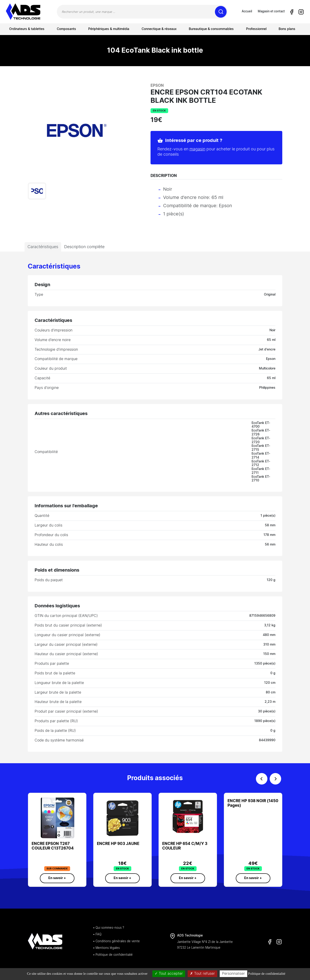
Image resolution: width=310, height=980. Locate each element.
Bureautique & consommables (211, 29)
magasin (197, 149)
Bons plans (287, 29)
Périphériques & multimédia (109, 29)
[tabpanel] (155, 508)
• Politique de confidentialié (113, 955)
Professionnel (256, 29)
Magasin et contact (271, 12)
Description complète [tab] (84, 247)
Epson (157, 86)
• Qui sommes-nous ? (108, 928)
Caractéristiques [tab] (43, 247)
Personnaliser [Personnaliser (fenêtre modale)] (233, 974)
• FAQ (97, 935)
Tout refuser (202, 974)
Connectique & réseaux (159, 29)
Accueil (247, 12)
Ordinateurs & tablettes (27, 29)
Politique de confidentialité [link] (267, 974)
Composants (66, 29)
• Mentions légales (106, 948)
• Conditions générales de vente (116, 941)
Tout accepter (169, 974)
